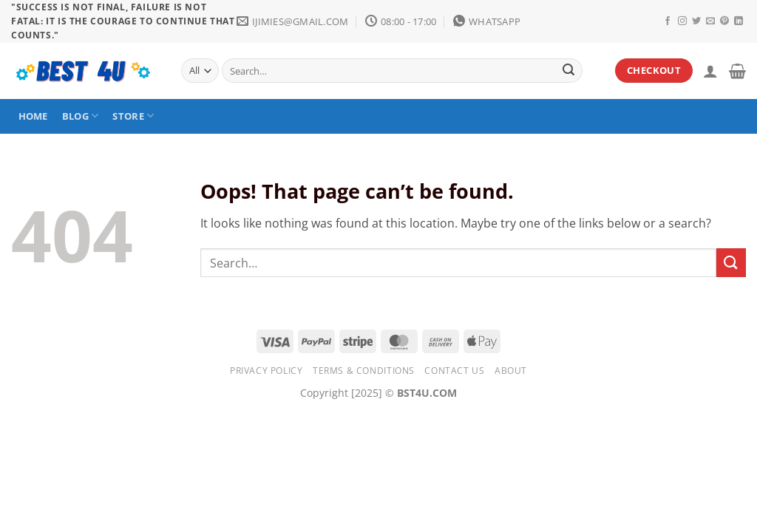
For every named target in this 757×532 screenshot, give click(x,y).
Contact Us (454, 371)
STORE (133, 116)
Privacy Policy (267, 371)
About (511, 371)
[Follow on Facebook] (668, 21)
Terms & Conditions (364, 371)
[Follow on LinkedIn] (739, 21)
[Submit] (568, 71)
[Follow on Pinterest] (724, 21)
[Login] (710, 71)
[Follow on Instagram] (682, 21)
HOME (33, 116)
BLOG (80, 116)
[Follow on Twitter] (696, 21)
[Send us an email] (710, 21)
